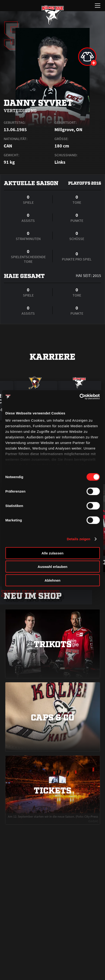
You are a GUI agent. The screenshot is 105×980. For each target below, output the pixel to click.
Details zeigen (78, 539)
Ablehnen (52, 580)
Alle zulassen (52, 553)
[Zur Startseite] (53, 15)
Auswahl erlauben (52, 567)
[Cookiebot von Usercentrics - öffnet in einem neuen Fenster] (79, 397)
